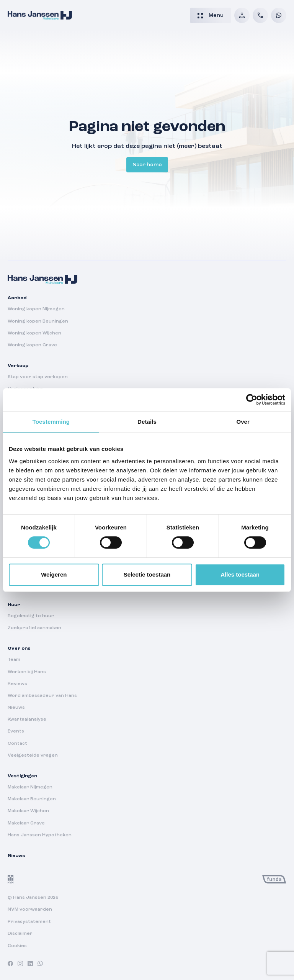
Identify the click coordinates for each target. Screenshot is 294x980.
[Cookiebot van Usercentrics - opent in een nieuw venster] (252, 400)
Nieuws (16, 708)
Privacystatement (29, 922)
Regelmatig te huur (31, 616)
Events (16, 731)
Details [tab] (147, 422)
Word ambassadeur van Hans (42, 696)
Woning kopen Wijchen (34, 333)
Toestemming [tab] (51, 422)
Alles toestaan (240, 574)
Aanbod (17, 298)
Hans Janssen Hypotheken (40, 835)
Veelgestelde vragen (33, 755)
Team (14, 660)
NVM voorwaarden (30, 910)
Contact (17, 744)
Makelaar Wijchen (28, 811)
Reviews (17, 684)
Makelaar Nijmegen (30, 787)
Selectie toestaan (147, 574)
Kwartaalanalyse (27, 719)
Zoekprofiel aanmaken (34, 628)
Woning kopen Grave (32, 345)
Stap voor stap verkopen (38, 377)
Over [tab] (243, 422)
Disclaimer (20, 934)
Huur (14, 605)
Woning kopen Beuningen (38, 321)
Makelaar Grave (26, 823)
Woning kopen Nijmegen (36, 309)
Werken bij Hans (27, 672)
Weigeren (54, 574)
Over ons (19, 649)
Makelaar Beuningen (32, 799)
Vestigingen (22, 776)
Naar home (147, 165)
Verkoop (18, 366)
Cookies (17, 946)
